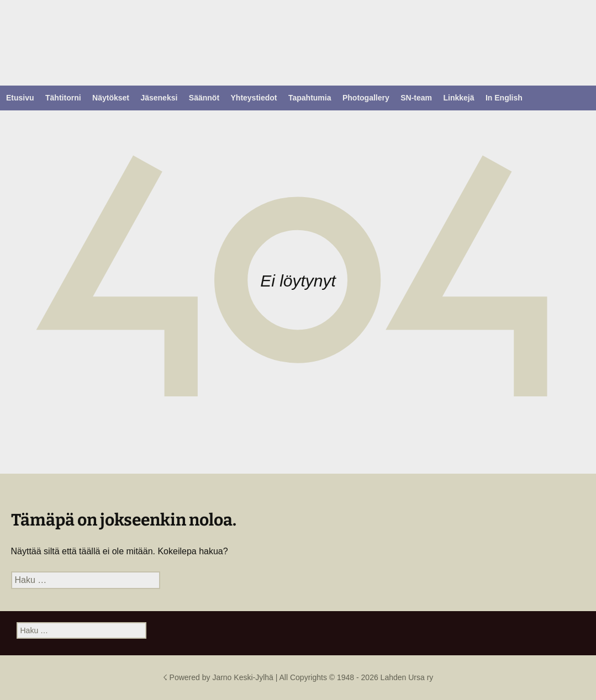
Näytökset (111, 98)
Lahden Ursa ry (407, 677)
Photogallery (366, 98)
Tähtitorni (63, 98)
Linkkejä (458, 98)
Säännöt (204, 98)
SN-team (416, 98)
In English (504, 98)
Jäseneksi (159, 98)
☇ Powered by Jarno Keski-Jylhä (219, 677)
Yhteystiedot (254, 98)
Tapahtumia (310, 98)
